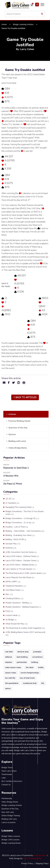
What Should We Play (17, 624)
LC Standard (12, 503)
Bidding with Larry (9, 819)
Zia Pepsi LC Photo (13, 484)
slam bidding (22, 657)
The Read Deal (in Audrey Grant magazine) (25, 628)
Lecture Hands (13, 615)
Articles (12, 414)
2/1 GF (10, 499)
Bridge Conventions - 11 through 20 (22, 519)
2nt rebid (30, 667)
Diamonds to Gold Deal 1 (16, 468)
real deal (9, 652)
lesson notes (11, 673)
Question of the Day (18, 428)
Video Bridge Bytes (18, 448)
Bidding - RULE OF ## (16, 540)
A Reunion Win (11, 476)
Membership (7, 798)
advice (8, 688)
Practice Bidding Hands (19, 421)
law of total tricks (27, 678)
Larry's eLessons (9, 822)
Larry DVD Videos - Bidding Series (21, 565)
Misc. (9, 594)
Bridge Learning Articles (23, 24)
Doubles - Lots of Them (17, 527)
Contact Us (6, 785)
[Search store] (25, 14)
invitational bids (30, 683)
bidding (35, 662)
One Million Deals (15, 590)
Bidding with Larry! (17, 441)
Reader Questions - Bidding (19, 603)
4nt (43, 683)
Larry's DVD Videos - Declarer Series (22, 561)
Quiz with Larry (8, 812)
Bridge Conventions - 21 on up (20, 523)
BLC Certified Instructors (12, 781)
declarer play (23, 652)
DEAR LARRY (13, 582)
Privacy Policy (27, 863)
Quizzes (12, 434)
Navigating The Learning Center (20, 507)
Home (4, 24)
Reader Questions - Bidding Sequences (23, 607)
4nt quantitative (12, 683)
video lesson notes (13, 667)
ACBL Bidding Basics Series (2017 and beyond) (25, 634)
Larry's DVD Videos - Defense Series (22, 556)
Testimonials (7, 774)
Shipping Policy (42, 863)
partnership (22, 662)
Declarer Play (13, 544)
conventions (37, 657)
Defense (11, 548)
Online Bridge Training (11, 816)
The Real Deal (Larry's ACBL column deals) (26, 573)
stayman (9, 662)
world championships (30, 673)
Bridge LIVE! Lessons (10, 840)
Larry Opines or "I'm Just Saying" (21, 569)
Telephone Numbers (16, 586)
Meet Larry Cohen (9, 771)
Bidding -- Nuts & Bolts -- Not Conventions (25, 531)
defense (9, 657)
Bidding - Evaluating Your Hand (20, 535)
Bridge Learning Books (11, 843)
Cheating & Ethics (14, 599)
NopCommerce (40, 855)
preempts (37, 652)
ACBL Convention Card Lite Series (21, 552)
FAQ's (9, 611)
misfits (41, 667)
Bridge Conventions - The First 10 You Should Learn (25, 513)
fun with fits (10, 678)
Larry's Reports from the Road (20, 578)
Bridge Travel (7, 768)
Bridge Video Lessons (11, 836)
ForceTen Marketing (32, 858)
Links (4, 778)
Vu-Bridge (11, 620)
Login (37, 4)
